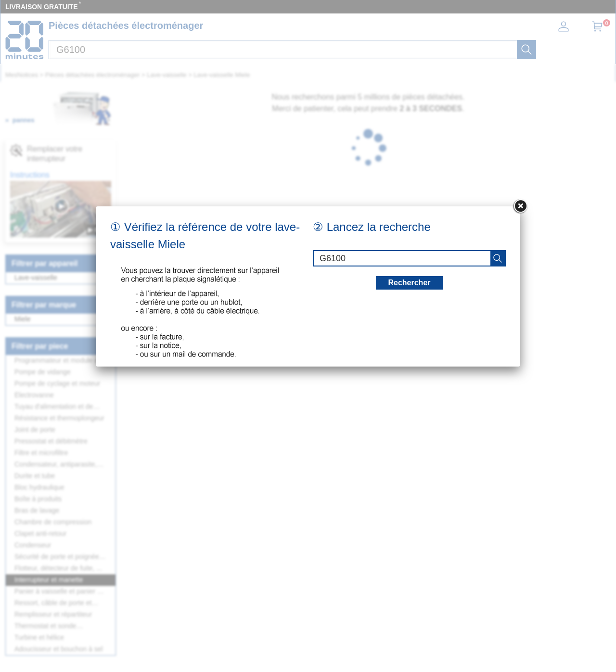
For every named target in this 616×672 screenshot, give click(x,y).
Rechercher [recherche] (409, 283)
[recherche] (498, 258)
